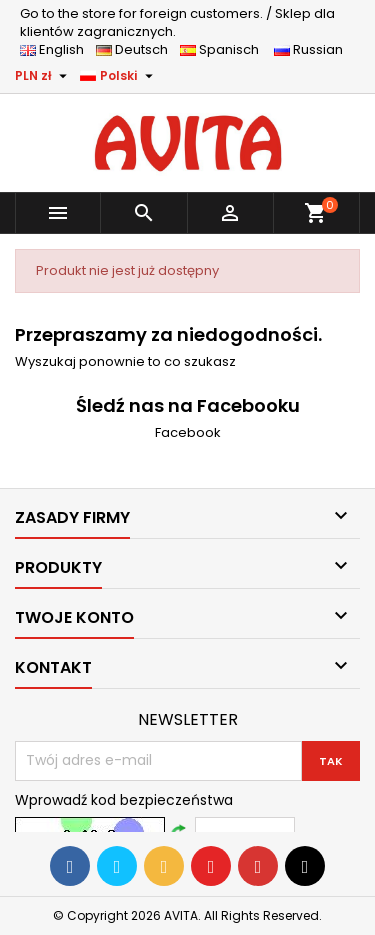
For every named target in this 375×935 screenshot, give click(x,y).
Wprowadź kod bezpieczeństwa (124, 800)
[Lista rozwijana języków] (119, 76)
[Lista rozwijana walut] (43, 76)
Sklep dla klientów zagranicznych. (177, 22)
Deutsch (136, 49)
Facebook (188, 432)
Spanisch (225, 49)
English (58, 49)
